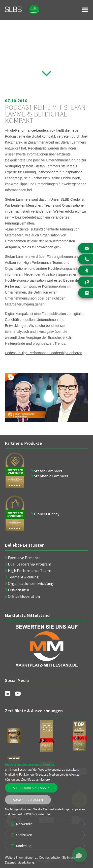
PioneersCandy (47, 514)
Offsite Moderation (24, 596)
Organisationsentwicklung (31, 583)
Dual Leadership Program (30, 564)
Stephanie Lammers (51, 476)
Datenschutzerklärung (19, 863)
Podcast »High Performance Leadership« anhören (44, 353)
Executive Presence (24, 558)
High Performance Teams (30, 570)
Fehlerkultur (19, 590)
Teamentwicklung (23, 577)
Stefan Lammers (48, 471)
